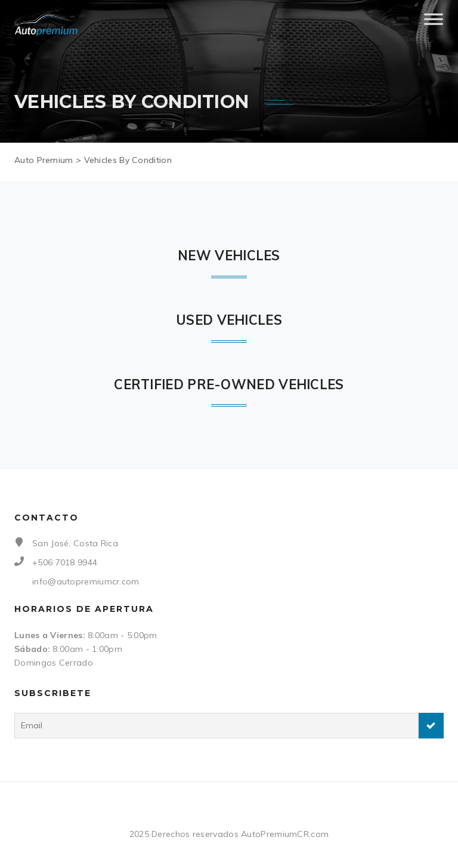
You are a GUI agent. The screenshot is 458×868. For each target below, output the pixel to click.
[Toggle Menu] (434, 24)
